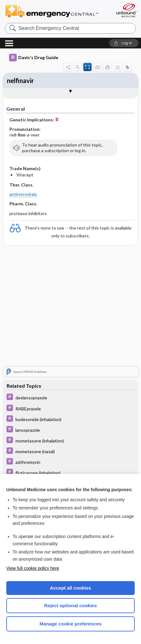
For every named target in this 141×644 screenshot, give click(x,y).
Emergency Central (55, 11)
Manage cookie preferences (71, 624)
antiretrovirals (23, 194)
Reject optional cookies (70, 605)
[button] (124, 43)
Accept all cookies (71, 588)
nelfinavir (20, 80)
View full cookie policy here (33, 568)
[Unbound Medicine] (126, 10)
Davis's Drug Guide (34, 58)
